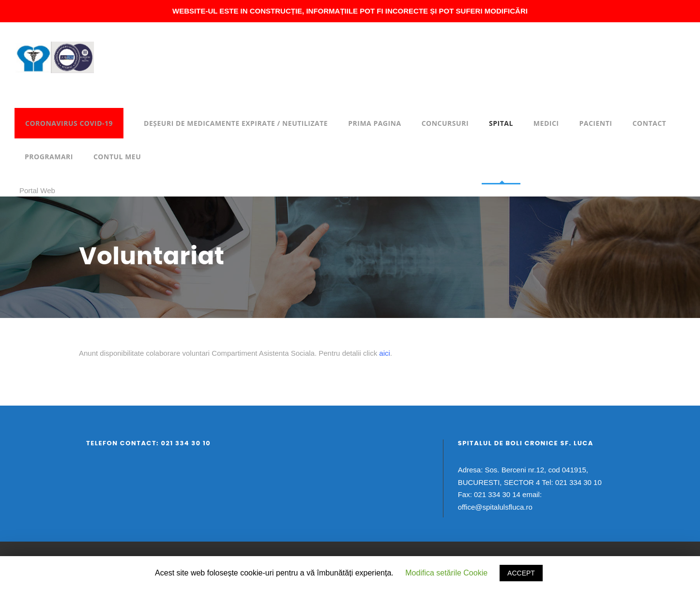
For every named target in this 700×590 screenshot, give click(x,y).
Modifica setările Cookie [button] (446, 573)
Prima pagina (374, 123)
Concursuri (445, 123)
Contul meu (117, 157)
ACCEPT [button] (521, 573)
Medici (546, 123)
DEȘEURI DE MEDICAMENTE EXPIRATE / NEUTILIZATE (236, 123)
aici (385, 353)
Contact (649, 123)
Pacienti (595, 123)
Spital (501, 123)
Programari (49, 157)
